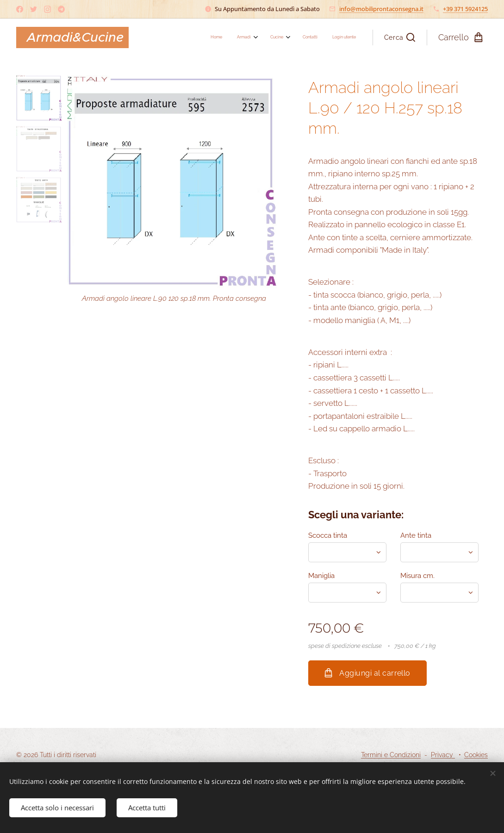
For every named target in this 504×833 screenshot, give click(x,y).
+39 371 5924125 (465, 9)
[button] (400, 37)
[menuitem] (290, 37)
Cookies (476, 755)
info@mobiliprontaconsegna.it (381, 9)
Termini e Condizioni (391, 755)
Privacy (443, 755)
